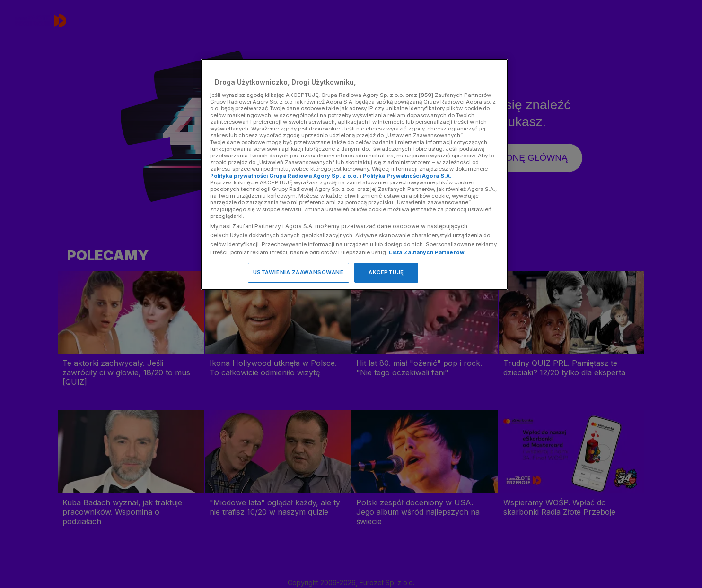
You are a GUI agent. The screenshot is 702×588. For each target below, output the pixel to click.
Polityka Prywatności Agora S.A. (407, 176)
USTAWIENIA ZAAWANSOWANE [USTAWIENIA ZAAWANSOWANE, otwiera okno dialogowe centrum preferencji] (298, 272)
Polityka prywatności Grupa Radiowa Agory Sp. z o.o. (284, 176)
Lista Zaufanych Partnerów (427, 252)
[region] (354, 174)
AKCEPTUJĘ (386, 272)
